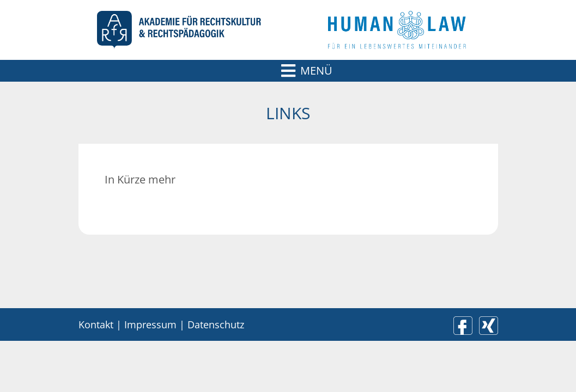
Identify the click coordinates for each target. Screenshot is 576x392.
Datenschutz (216, 324)
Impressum (150, 324)
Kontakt (96, 324)
